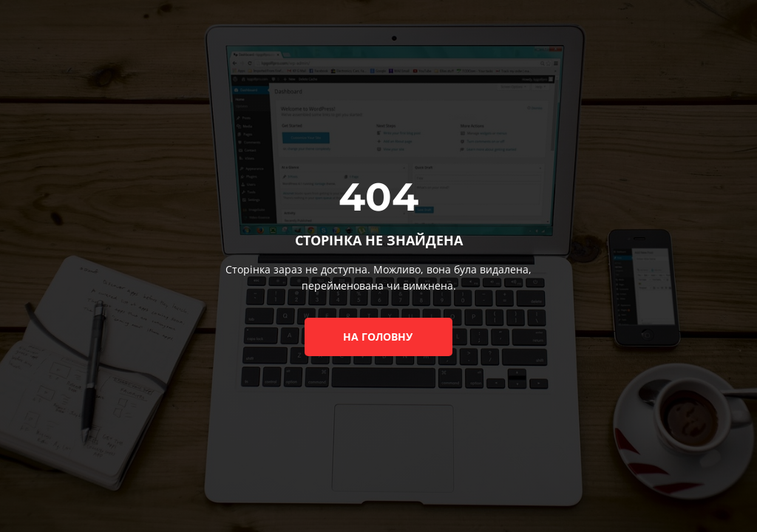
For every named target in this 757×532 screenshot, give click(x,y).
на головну (378, 337)
